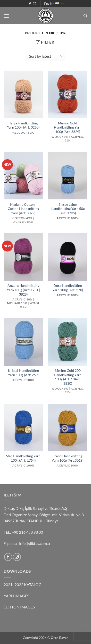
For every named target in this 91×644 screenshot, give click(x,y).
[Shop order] (45, 56)
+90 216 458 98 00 (27, 532)
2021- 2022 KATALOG (23, 584)
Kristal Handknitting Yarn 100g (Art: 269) (23, 373)
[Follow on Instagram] (34, 4)
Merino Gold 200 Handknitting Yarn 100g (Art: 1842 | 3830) (68, 377)
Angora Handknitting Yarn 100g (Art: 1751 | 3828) (23, 290)
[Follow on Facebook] (30, 4)
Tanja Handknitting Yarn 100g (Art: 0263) (23, 125)
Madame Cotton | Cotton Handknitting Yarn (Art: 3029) (23, 209)
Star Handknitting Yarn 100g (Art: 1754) (23, 458)
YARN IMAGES (16, 596)
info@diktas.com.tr (35, 543)
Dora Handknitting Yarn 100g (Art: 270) (68, 288)
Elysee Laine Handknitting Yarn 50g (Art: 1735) (68, 209)
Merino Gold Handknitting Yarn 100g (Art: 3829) (68, 127)
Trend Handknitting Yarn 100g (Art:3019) (68, 458)
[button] (7, 16)
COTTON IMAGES (19, 607)
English (54, 4)
